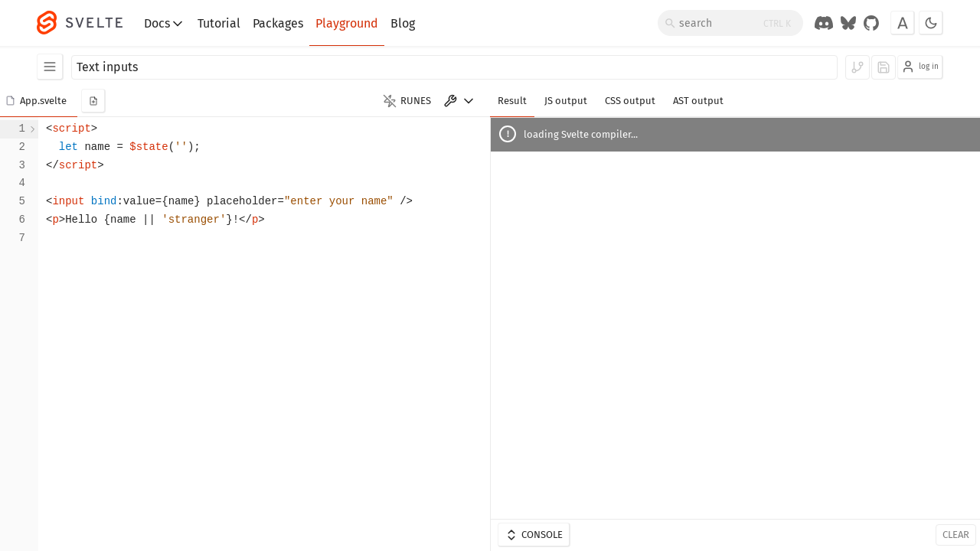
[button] (39, 101)
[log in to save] (884, 67)
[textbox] (264, 334)
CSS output (630, 101)
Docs (165, 24)
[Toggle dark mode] (931, 23)
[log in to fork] (857, 67)
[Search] (730, 23)
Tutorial (219, 23)
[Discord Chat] (824, 23)
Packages (278, 23)
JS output (566, 101)
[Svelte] (87, 23)
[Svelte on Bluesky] (848, 23)
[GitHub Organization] (871, 23)
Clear (956, 535)
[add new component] (93, 101)
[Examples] (50, 67)
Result (512, 101)
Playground (347, 23)
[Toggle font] (903, 23)
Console (534, 535)
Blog (403, 23)
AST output (698, 101)
